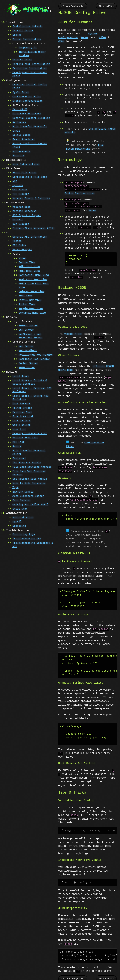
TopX (15, 487)
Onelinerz (19, 458)
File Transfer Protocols (30, 126)
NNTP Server (27, 367)
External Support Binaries (31, 118)
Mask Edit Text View (33, 279)
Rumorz (17, 446)
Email (16, 131)
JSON (61, 41)
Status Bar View (30, 300)
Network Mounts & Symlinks (31, 198)
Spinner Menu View (31, 291)
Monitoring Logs (24, 534)
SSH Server (26, 330)
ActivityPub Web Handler (36, 355)
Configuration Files (27, 96)
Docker (17, 35)
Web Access (20, 190)
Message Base (21, 207)
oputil (17, 521)
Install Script (23, 31)
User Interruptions (26, 164)
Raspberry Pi (28, 48)
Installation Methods (27, 26)
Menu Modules (21, 500)
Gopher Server (29, 363)
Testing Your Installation (31, 64)
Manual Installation (27, 39)
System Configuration (27, 101)
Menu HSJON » (106, 6)
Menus (85, 38)
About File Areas (25, 173)
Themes (17, 241)
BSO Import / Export (27, 215)
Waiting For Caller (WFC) (30, 504)
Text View (25, 296)
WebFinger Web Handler (35, 359)
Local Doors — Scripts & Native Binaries (30, 382)
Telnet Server (29, 325)
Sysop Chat (20, 509)
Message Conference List (30, 433)
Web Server (26, 346)
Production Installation (30, 68)
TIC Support (21, 194)
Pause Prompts (22, 249)
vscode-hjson (73, 334)
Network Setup (22, 60)
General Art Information (30, 237)
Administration (23, 517)
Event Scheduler (24, 139)
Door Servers (21, 403)
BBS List (19, 442)
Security (19, 155)
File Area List (23, 416)
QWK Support (21, 224)
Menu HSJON (20, 109)
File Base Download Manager (32, 467)
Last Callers (21, 421)
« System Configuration (73, 6)
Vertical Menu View (32, 313)
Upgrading (19, 526)
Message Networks (25, 211)
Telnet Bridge (22, 408)
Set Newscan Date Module (30, 479)
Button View (27, 262)
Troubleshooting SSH (27, 539)
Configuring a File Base (30, 177)
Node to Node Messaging (29, 483)
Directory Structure (27, 113)
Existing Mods (22, 412)
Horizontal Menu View (34, 275)
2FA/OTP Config (23, 492)
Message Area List (25, 438)
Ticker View (27, 304)
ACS (15, 181)
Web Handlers (28, 350)
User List (19, 429)
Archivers (19, 122)
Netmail (18, 219)
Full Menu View (29, 271)
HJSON (102, 38)
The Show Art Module (27, 462)
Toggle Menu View (31, 308)
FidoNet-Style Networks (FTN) (34, 228)
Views (22, 258)
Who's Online (21, 425)
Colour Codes (21, 135)
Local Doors (21, 376)
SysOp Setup (21, 92)
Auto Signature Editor (28, 496)
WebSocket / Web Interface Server (31, 336)
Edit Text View (29, 266)
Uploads (18, 185)
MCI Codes (19, 245)
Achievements (21, 151)
